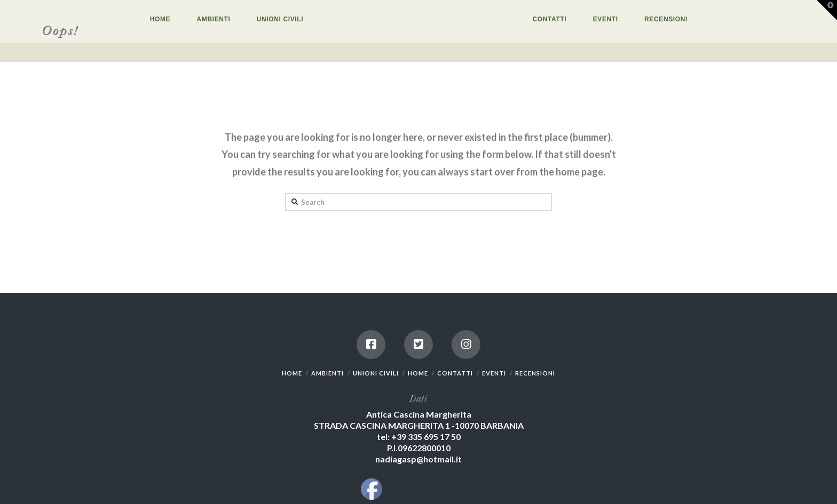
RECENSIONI (535, 373)
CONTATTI (455, 373)
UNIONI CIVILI (376, 373)
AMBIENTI (327, 373)
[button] (827, 10)
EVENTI (494, 373)
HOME (292, 373)
